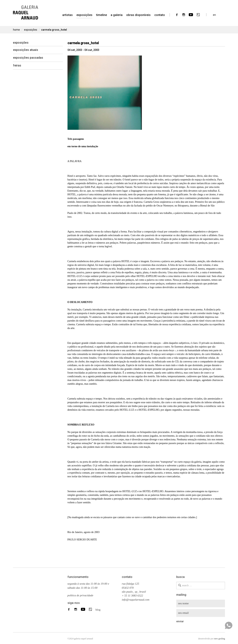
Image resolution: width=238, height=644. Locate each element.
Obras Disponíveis (138, 15)
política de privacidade (80, 595)
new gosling (220, 639)
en (214, 15)
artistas (67, 15)
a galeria (117, 15)
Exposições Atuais (26, 50)
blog (97, 609)
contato (160, 15)
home (16, 30)
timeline (102, 15)
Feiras (17, 65)
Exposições (84, 15)
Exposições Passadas (28, 58)
